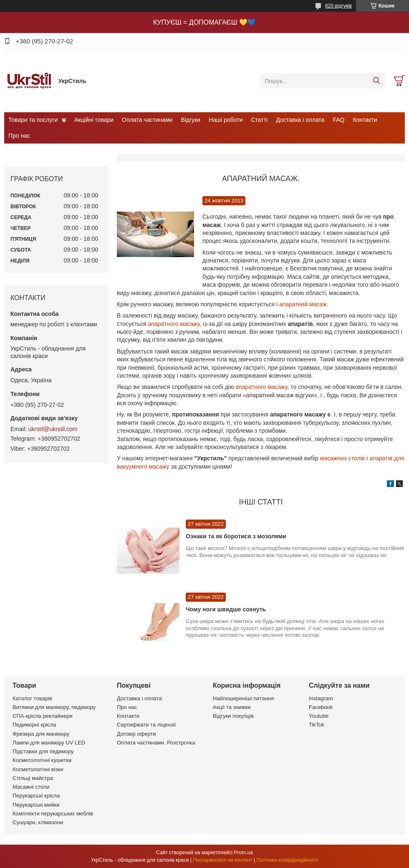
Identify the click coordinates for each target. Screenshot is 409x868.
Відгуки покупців (233, 716)
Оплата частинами (147, 120)
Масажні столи (31, 787)
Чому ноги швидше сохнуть (226, 609)
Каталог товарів (32, 698)
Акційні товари (94, 120)
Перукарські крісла (36, 796)
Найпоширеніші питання (243, 698)
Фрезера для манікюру (41, 734)
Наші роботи (226, 120)
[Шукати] (376, 81)
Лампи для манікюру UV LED (49, 743)
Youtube (319, 716)
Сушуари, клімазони (38, 822)
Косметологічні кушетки (42, 760)
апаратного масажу (174, 324)
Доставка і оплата (300, 120)
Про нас (19, 136)
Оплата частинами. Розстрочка (156, 743)
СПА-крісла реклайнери (43, 716)
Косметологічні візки (38, 769)
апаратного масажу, (261, 387)
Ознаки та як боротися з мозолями (236, 536)
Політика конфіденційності (287, 860)
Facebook (321, 707)
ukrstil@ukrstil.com (53, 429)
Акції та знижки (232, 707)
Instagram (321, 698)
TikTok (317, 725)
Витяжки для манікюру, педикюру (54, 707)
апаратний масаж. (304, 304)
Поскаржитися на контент (222, 860)
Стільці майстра (33, 778)
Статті (260, 120)
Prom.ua (244, 853)
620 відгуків (338, 6)
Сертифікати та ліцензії (146, 725)
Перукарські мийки (36, 805)
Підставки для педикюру (43, 751)
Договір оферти (136, 734)
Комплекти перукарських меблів (53, 814)
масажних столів (342, 458)
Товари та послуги (33, 120)
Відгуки (191, 120)
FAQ (338, 120)
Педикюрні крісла (34, 725)
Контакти (365, 120)
